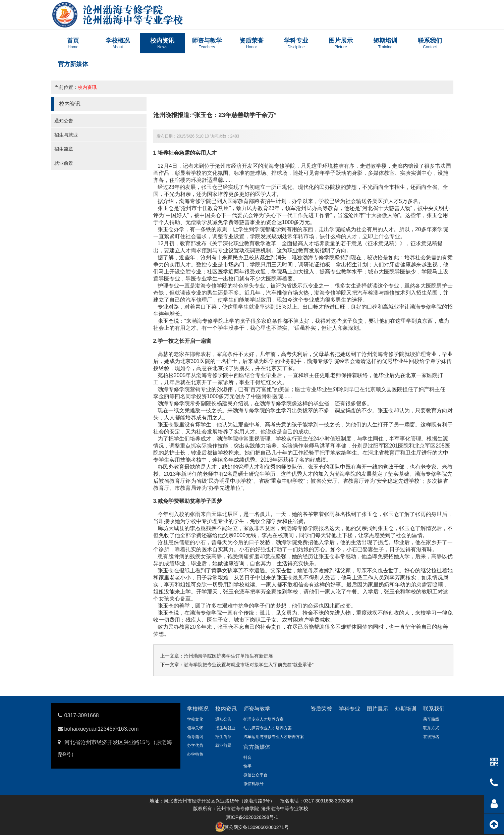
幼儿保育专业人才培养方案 (268, 728)
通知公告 (64, 121)
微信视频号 (254, 784)
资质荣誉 (321, 709)
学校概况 (198, 709)
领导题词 (195, 737)
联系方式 (431, 728)
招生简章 (64, 149)
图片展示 (378, 709)
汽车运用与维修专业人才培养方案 (274, 737)
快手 (247, 766)
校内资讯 (87, 87)
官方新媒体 (257, 747)
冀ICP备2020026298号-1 (252, 817)
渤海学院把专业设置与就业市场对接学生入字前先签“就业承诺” (249, 665)
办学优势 (195, 745)
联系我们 (434, 709)
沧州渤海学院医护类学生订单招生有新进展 (228, 656)
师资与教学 (257, 709)
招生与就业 (66, 135)
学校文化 (195, 719)
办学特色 (195, 754)
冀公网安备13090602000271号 (256, 827)
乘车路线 (431, 719)
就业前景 (64, 163)
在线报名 (431, 737)
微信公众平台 (256, 775)
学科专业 (349, 709)
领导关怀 (195, 728)
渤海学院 (227, 439)
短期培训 (406, 709)
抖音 (247, 758)
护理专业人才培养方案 (264, 719)
